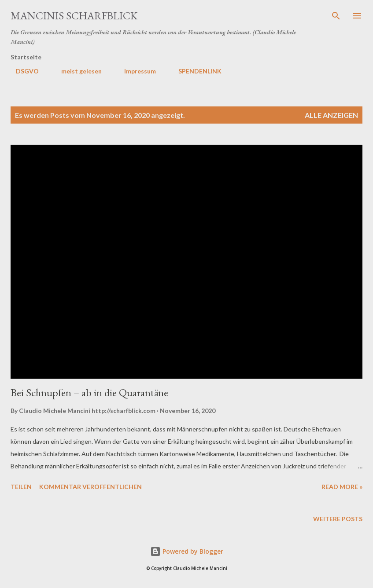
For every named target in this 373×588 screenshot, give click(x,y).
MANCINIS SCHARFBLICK (74, 16)
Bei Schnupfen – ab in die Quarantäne (89, 393)
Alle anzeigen (331, 115)
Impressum (135, 71)
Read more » (342, 487)
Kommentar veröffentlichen (90, 487)
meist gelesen (76, 71)
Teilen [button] (21, 487)
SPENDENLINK (195, 71)
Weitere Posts (338, 519)
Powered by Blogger (187, 551)
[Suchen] (336, 16)
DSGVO (22, 71)
